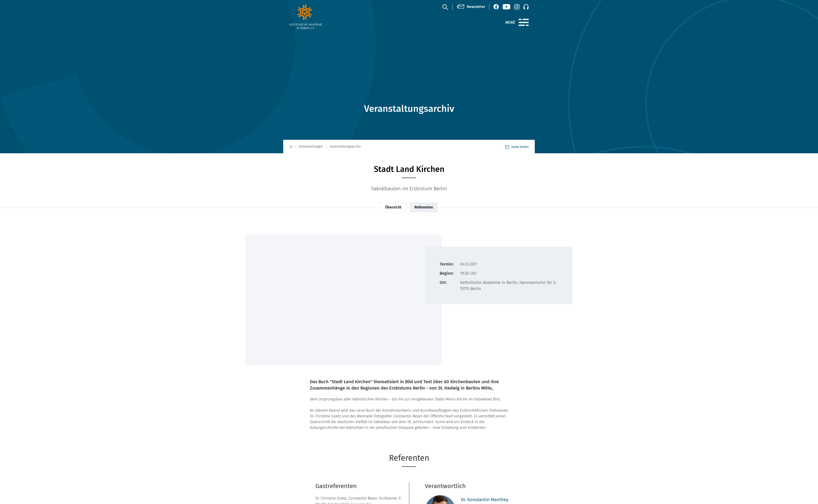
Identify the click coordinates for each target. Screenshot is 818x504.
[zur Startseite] (315, 17)
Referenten (424, 207)
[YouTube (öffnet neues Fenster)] (506, 7)
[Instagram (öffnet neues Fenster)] (517, 7)
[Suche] (445, 7)
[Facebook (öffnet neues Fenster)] (496, 7)
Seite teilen (517, 147)
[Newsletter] (471, 7)
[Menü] (524, 22)
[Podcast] (526, 7)
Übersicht (393, 207)
